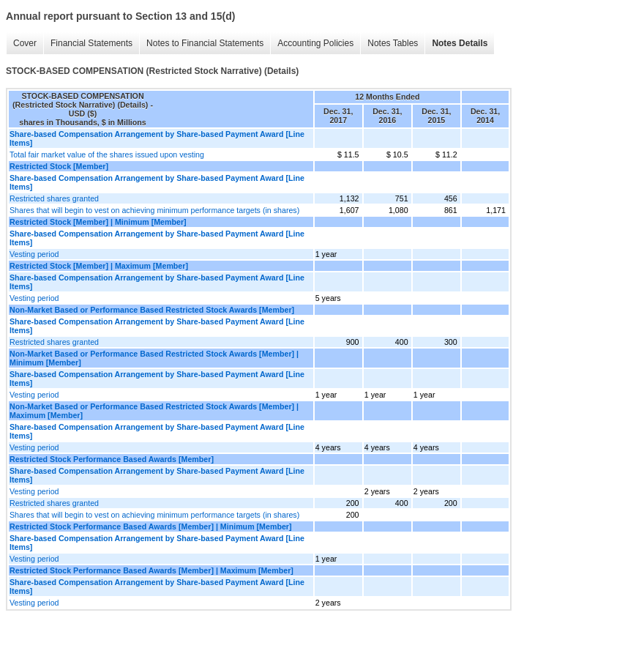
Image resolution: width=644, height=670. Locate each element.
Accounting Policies (315, 43)
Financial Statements (91, 43)
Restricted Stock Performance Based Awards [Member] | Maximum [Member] (151, 570)
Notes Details (460, 43)
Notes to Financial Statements (205, 43)
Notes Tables (393, 43)
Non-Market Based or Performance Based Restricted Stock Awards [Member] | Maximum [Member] (154, 411)
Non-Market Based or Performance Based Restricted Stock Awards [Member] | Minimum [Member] (154, 358)
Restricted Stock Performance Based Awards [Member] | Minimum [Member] (151, 526)
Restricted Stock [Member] (59, 166)
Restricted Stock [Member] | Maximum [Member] (99, 266)
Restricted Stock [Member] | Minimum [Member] (98, 222)
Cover (25, 43)
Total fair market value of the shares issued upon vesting (107, 155)
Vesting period (34, 254)
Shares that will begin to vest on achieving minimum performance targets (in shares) (154, 210)
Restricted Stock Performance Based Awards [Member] (112, 459)
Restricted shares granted (54, 198)
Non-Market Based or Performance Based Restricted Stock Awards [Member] (152, 310)
